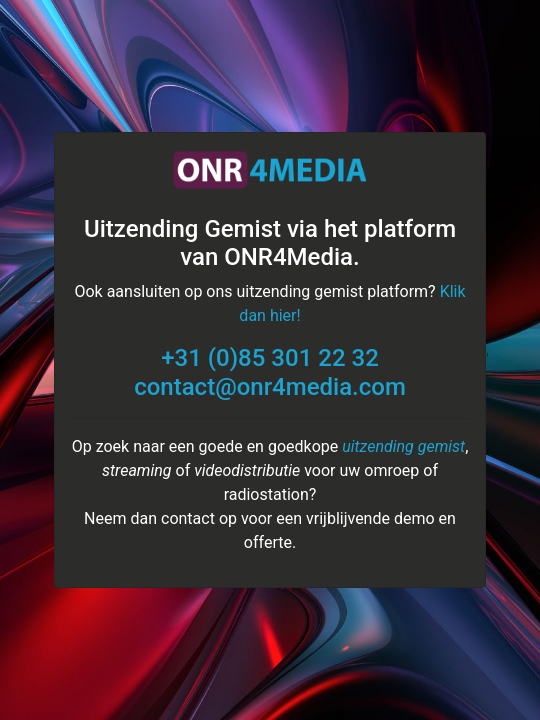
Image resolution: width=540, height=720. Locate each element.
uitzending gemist (403, 446)
